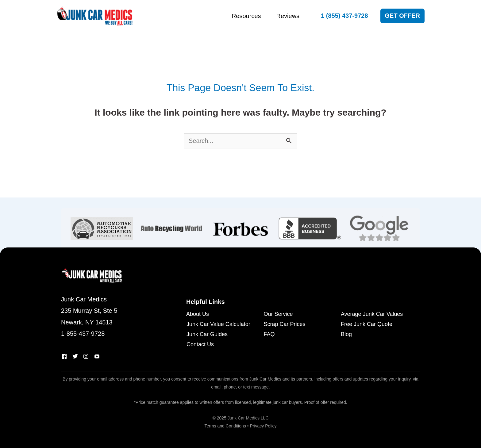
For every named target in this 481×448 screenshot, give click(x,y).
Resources (246, 16)
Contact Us (200, 345)
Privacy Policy (263, 426)
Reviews (288, 16)
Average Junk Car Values (372, 314)
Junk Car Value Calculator (218, 324)
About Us (198, 314)
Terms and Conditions (225, 426)
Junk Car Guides (207, 334)
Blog (346, 334)
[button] (344, 16)
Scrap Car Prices (284, 324)
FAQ (269, 334)
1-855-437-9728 (83, 334)
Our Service (278, 314)
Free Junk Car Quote (367, 324)
